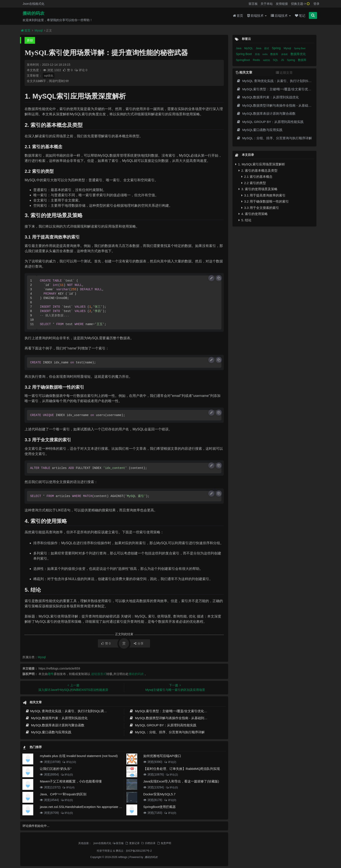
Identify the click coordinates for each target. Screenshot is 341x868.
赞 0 (68, 70)
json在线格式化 (102, 843)
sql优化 (49, 76)
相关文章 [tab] (244, 72)
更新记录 (132, 843)
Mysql (39, 30)
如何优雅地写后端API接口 (162, 756)
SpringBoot (243, 60)
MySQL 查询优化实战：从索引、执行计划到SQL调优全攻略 (71, 711)
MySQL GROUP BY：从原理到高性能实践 (163, 725)
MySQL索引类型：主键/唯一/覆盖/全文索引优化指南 (170, 711)
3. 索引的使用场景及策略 (258, 189)
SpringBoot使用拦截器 (160, 807)
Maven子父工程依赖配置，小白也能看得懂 (71, 781)
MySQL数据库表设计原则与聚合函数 (55, 725)
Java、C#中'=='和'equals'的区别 (63, 794)
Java (239, 48)
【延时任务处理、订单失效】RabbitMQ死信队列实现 (182, 769)
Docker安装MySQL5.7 (159, 794)
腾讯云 (120, 851)
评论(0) (67, 775)
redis (265, 54)
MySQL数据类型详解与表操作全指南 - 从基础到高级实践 (173, 718)
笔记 (300, 16)
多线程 (285, 54)
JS (283, 60)
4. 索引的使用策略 (253, 214)
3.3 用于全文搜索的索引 (260, 208)
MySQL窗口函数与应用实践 (48, 732)
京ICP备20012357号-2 (139, 851)
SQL (276, 60)
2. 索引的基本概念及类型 (258, 170)
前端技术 (257, 16)
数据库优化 (298, 54)
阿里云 (109, 851)
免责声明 (164, 843)
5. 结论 (245, 220)
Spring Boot (300, 48)
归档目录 (148, 843)
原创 (30, 40)
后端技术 (281, 16)
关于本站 (267, 4)
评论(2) (170, 762)
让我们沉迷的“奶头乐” (56, 769)
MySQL (249, 48)
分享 (139, 643)
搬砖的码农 (33, 13)
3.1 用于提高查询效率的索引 (263, 195)
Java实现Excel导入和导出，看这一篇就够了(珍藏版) (181, 781)
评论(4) (68, 787)
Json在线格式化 (33, 4)
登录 (316, 4)
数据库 (275, 54)
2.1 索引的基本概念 (257, 177)
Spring (277, 48)
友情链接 (282, 4)
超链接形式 (99, 674)
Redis (257, 60)
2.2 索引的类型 (254, 183)
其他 (258, 54)
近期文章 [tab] (284, 73)
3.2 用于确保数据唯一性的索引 (265, 201)
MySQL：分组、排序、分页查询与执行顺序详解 (167, 732)
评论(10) (69, 762)
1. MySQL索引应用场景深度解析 (260, 164)
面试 (267, 48)
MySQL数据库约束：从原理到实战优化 (56, 718)
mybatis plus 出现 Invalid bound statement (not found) (79, 756)
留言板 (253, 4)
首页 (238, 16)
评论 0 (81, 70)
